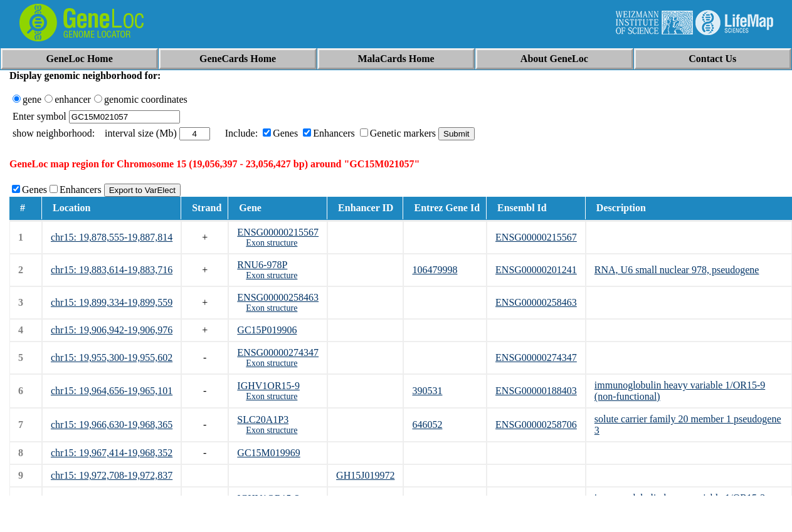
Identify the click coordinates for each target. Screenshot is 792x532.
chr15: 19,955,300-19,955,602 (112, 357)
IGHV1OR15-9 (268, 386)
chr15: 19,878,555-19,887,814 (112, 237)
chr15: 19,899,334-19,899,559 (112, 302)
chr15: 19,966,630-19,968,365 (112, 425)
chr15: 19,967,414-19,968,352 (112, 453)
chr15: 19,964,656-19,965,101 (112, 391)
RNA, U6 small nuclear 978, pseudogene (677, 270)
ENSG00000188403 (536, 391)
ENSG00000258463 (278, 297)
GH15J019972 (365, 475)
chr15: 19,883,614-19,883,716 (112, 270)
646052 (427, 425)
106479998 (435, 270)
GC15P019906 (267, 330)
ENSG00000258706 (536, 425)
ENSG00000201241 (536, 270)
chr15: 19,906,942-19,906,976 (112, 330)
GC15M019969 (268, 453)
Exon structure (272, 243)
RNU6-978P (262, 265)
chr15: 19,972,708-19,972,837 (112, 475)
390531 (427, 391)
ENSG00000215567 (278, 232)
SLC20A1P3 (263, 420)
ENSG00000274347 (278, 352)
